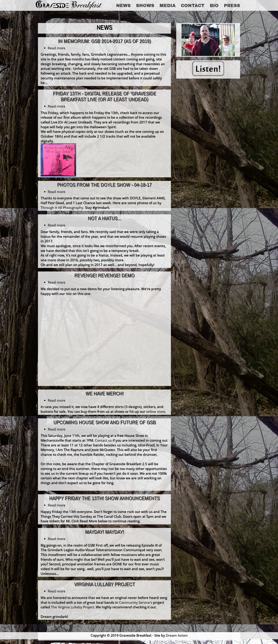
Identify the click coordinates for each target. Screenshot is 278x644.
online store (156, 411)
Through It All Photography (62, 207)
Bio (214, 5)
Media (168, 5)
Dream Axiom (177, 635)
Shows (145, 5)
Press (232, 5)
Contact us (103, 440)
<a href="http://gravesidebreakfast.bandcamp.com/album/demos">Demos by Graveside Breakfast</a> (72, 342)
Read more (56, 48)
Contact (193, 5)
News (123, 5)
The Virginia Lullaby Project (72, 607)
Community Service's (136, 602)
